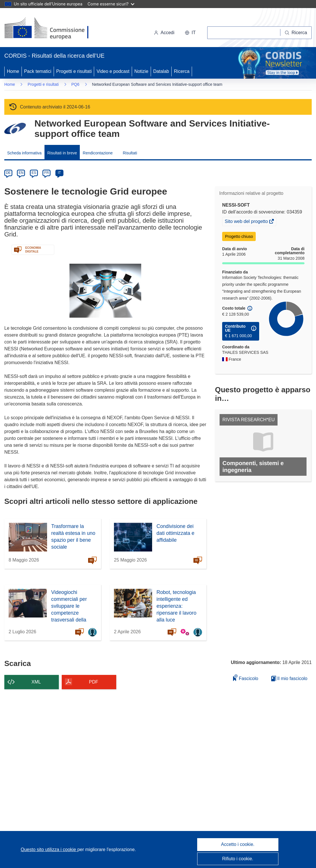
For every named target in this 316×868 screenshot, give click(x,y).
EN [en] (21, 173)
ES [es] (34, 173)
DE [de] (8, 173)
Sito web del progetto (247, 222)
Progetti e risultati (74, 71)
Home (13, 71)
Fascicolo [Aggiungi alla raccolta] (246, 678)
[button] (190, 33)
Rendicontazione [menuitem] (98, 153)
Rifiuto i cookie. (238, 859)
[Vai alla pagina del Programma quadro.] (15, 128)
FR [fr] (46, 173)
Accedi (164, 33)
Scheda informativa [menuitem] (24, 153)
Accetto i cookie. (238, 844)
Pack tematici (38, 71)
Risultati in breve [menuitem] (62, 153)
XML (36, 682)
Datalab (161, 71)
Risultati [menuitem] (130, 153)
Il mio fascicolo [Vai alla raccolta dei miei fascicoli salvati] (289, 678)
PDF (94, 682)
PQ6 (75, 84)
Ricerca (182, 71)
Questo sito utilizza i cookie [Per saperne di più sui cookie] (49, 849)
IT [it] (59, 173)
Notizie (141, 71)
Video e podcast (113, 71)
